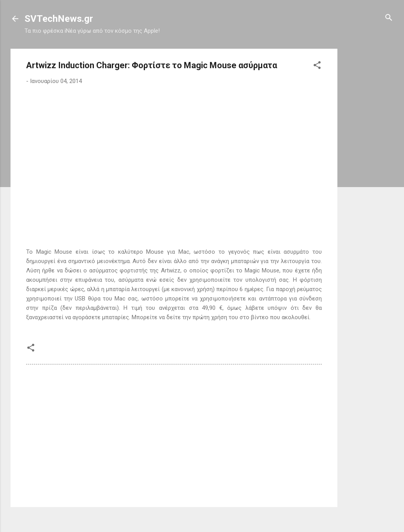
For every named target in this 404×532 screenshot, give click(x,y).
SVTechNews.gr (59, 19)
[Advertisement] (369, 166)
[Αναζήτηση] (389, 18)
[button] (317, 66)
